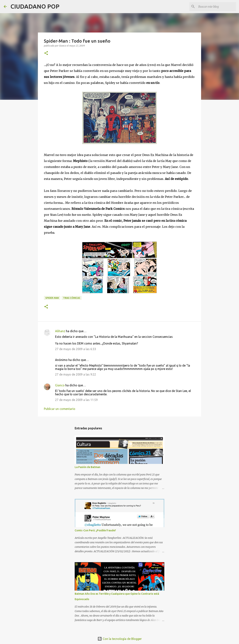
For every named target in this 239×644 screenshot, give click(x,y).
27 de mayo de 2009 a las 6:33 (76, 349)
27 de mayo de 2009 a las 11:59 (76, 400)
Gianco (60, 385)
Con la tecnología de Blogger (120, 639)
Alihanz (60, 331)
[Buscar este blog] (216, 7)
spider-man (52, 298)
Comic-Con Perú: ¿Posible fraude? (95, 530)
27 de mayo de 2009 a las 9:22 (76, 374)
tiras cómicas (72, 298)
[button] (46, 53)
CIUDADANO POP (35, 6)
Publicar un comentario (60, 409)
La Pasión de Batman (87, 467)
